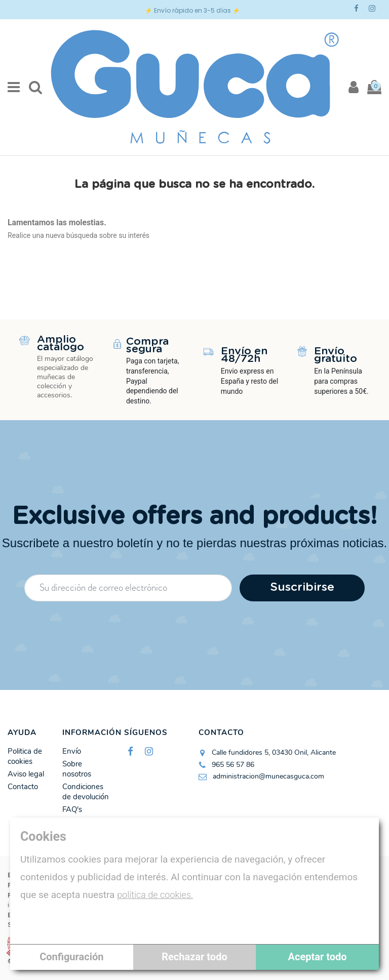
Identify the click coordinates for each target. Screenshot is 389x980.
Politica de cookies (25, 757)
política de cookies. (155, 895)
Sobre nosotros (77, 769)
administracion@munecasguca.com (268, 776)
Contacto (23, 787)
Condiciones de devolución (86, 792)
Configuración (71, 957)
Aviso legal (26, 774)
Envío (72, 751)
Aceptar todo (318, 957)
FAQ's (72, 810)
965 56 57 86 (233, 765)
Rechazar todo (194, 957)
